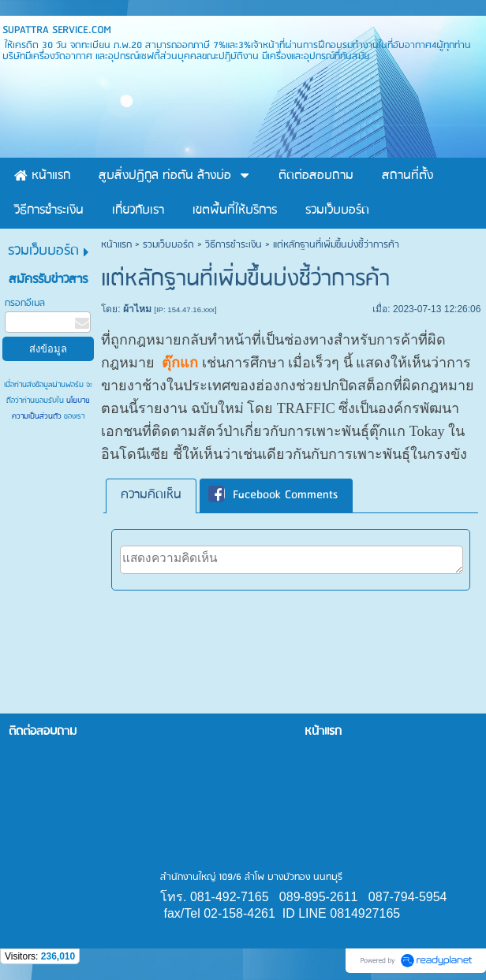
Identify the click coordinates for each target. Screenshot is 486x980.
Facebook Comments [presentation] (273, 496)
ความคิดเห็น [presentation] (151, 495)
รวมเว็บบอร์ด (168, 245)
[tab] (151, 496)
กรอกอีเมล (25, 303)
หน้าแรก (116, 245)
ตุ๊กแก (180, 363)
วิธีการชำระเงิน (234, 245)
